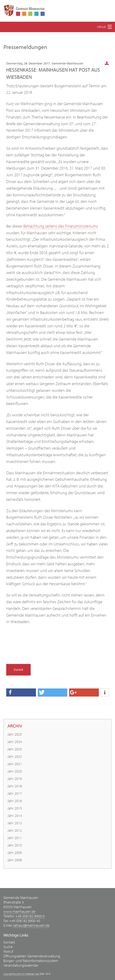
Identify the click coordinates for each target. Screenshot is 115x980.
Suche (8, 947)
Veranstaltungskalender (21, 965)
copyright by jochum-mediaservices (21, 974)
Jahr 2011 (15, 838)
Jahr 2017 (15, 794)
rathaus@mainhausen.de (31, 925)
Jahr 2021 (15, 764)
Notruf (8, 952)
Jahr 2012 (15, 831)
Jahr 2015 (15, 808)
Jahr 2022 (15, 757)
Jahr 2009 (15, 853)
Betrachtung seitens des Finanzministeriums (61, 226)
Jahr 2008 (15, 860)
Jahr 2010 (15, 845)
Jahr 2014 (15, 816)
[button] (21, 692)
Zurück (18, 670)
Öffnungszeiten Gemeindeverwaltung (32, 956)
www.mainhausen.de (19, 912)
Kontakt (9, 942)
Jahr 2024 (15, 742)
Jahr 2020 (15, 771)
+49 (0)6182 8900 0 (30, 916)
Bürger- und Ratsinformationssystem (31, 961)
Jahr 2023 (15, 749)
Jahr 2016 (15, 801)
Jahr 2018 (15, 786)
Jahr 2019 (15, 779)
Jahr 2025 (15, 734)
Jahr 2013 (15, 823)
